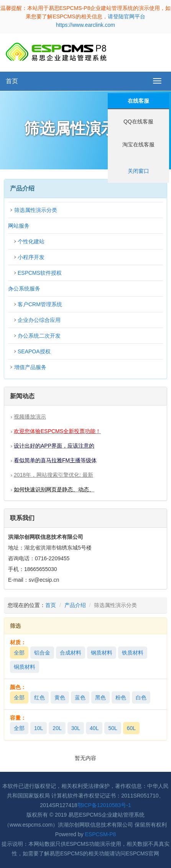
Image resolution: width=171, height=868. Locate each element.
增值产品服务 (30, 367)
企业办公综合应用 (39, 320)
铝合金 (42, 653)
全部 (19, 653)
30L (76, 728)
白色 (141, 697)
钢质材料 (102, 653)
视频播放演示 (30, 417)
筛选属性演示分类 (36, 210)
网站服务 (19, 226)
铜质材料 (25, 667)
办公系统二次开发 (39, 336)
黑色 (100, 697)
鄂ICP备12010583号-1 (104, 805)
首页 (12, 81)
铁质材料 (133, 653)
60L (131, 728)
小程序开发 (31, 257)
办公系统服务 (24, 289)
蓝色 (80, 697)
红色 (39, 697)
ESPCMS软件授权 (40, 273)
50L (113, 728)
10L (39, 728)
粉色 (121, 697)
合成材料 (71, 653)
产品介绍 (75, 605)
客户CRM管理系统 (40, 304)
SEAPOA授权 (34, 351)
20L (57, 728)
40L (94, 728)
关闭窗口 (138, 171)
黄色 (60, 697)
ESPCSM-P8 (100, 834)
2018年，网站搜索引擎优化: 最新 (53, 475)
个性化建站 (31, 241)
